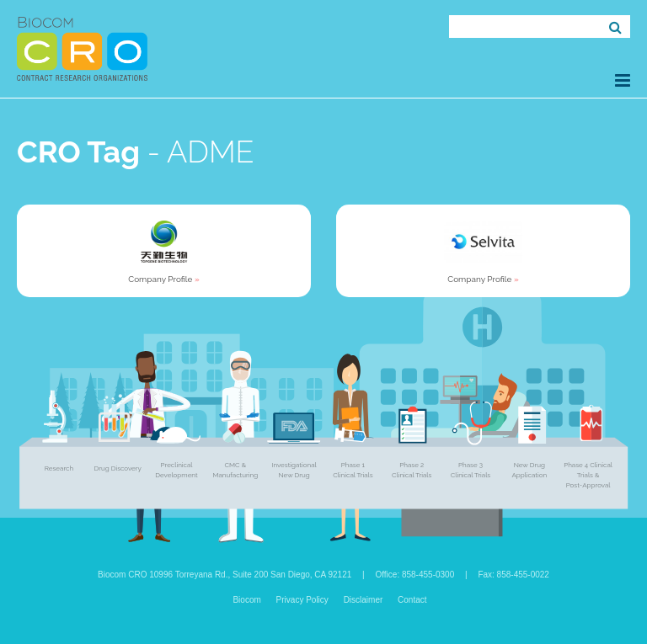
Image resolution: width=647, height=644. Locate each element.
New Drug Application (529, 470)
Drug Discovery (118, 468)
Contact (412, 600)
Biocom (246, 600)
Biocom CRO (82, 49)
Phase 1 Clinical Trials (353, 470)
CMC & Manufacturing (235, 470)
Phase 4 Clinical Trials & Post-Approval (588, 475)
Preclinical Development (176, 470)
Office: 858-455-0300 (414, 575)
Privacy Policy (302, 600)
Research (59, 468)
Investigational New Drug (294, 470)
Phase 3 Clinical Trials (471, 470)
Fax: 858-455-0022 (513, 575)
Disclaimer (364, 600)
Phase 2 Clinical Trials (412, 470)
